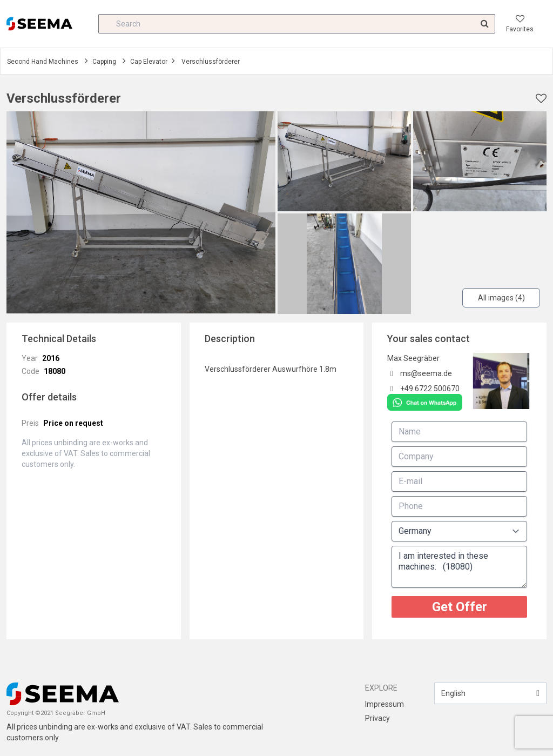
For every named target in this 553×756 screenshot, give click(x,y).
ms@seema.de (426, 373)
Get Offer (460, 607)
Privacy (377, 718)
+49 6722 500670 (430, 389)
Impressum (385, 704)
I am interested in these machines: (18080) (459, 567)
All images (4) (501, 298)
